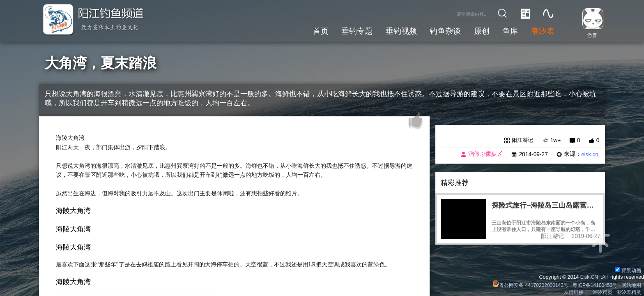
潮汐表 (542, 31)
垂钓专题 (355, 31)
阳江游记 (522, 140)
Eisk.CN (588, 277)
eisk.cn (590, 154)
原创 (481, 31)
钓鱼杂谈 (444, 31)
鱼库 (510, 31)
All (605, 277)
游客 (591, 35)
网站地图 (631, 285)
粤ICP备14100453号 (594, 285)
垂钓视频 (400, 31)
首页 (318, 31)
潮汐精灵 (603, 292)
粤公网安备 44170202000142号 (529, 285)
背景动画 (628, 271)
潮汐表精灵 (629, 292)
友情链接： (576, 292)
